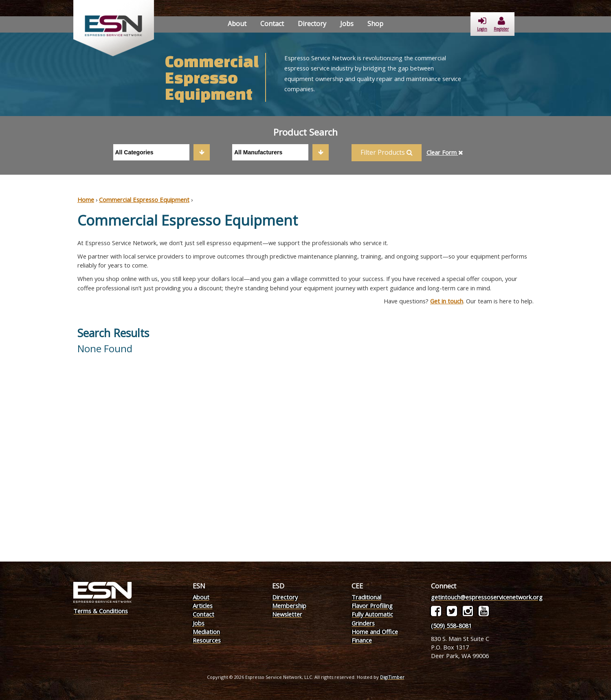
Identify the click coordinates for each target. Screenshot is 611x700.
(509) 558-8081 (451, 625)
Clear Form (445, 152)
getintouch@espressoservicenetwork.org (487, 597)
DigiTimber (392, 677)
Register (501, 24)
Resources (207, 640)
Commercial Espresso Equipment (144, 200)
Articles (203, 606)
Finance (362, 640)
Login (482, 24)
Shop (375, 24)
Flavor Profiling (372, 606)
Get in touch (447, 301)
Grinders (363, 623)
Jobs (347, 24)
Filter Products (387, 152)
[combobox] (162, 152)
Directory (312, 24)
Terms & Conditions (101, 611)
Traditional (366, 597)
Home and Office (375, 632)
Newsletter (287, 614)
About (237, 24)
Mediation (206, 632)
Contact (272, 24)
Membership (289, 606)
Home (86, 200)
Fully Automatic (372, 614)
